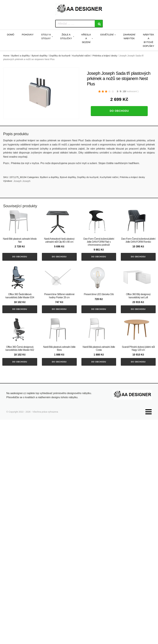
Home (6, 56)
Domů (11, 35)
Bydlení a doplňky (21, 56)
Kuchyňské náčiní (81, 56)
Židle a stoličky (66, 36)
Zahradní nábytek (129, 36)
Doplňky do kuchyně (60, 56)
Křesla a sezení (86, 38)
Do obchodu (119, 111)
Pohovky (28, 35)
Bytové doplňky (40, 56)
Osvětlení (107, 35)
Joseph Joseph (22, 181)
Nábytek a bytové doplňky (149, 40)
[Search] (99, 24)
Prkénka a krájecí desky (105, 56)
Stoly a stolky (46, 36)
